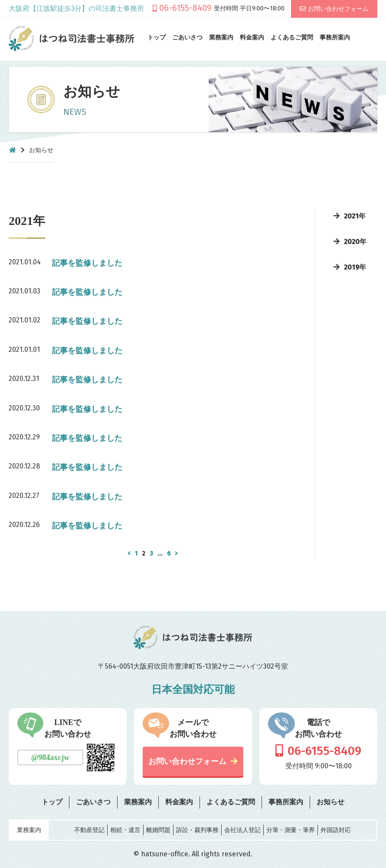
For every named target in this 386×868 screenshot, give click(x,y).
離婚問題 (158, 830)
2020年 (355, 242)
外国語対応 (336, 830)
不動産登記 (89, 830)
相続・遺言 (125, 830)
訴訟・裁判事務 (197, 830)
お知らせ (330, 802)
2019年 (355, 267)
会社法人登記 (242, 830)
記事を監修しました (87, 263)
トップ (157, 37)
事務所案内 (335, 37)
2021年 (355, 216)
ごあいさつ (187, 37)
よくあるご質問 (292, 37)
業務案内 (221, 37)
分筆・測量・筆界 (291, 830)
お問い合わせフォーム (338, 9)
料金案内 (252, 37)
